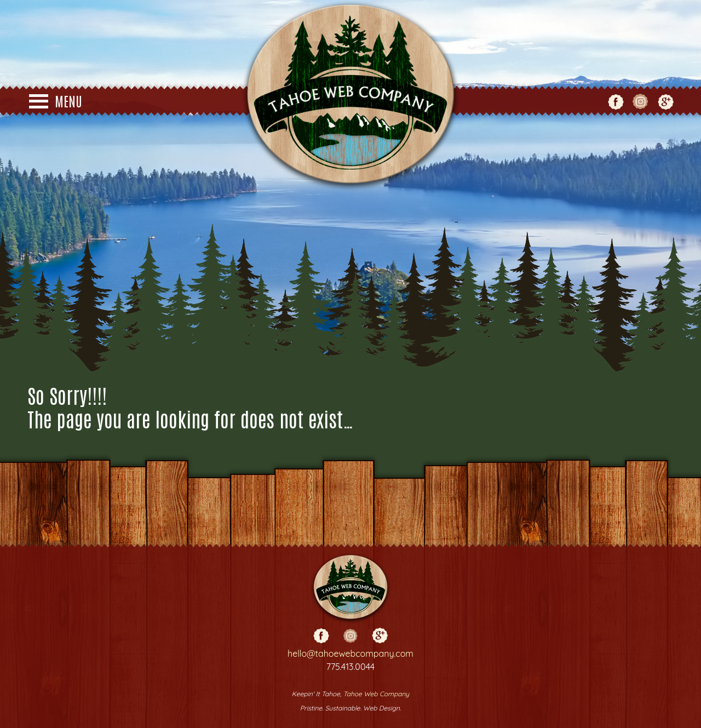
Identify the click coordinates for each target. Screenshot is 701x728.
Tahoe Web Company (376, 694)
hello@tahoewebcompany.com (350, 654)
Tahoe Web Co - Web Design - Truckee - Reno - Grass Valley (350, 96)
